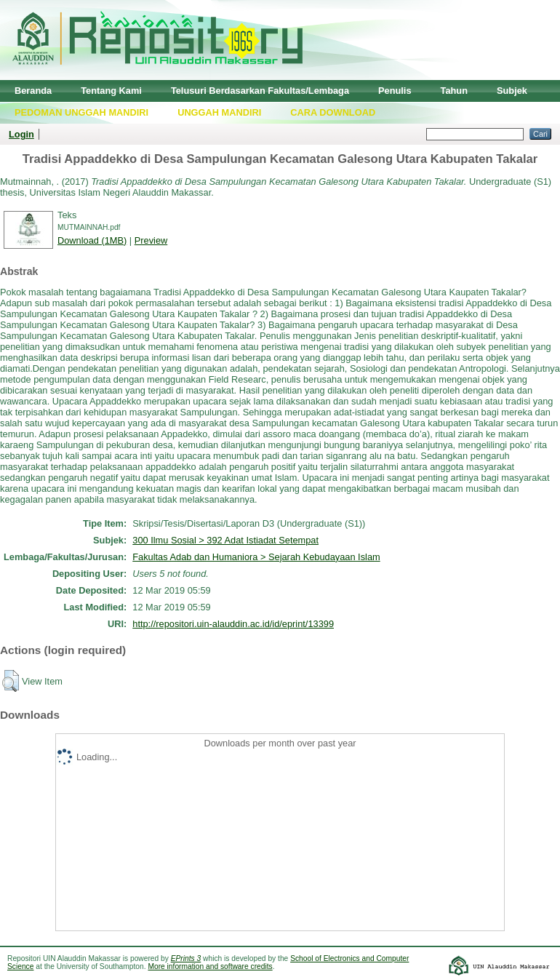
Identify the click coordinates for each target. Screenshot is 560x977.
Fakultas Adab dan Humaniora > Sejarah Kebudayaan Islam (256, 557)
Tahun (454, 91)
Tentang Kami (111, 91)
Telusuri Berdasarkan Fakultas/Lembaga (260, 91)
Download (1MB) (92, 240)
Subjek (512, 91)
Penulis (395, 91)
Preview (151, 240)
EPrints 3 (186, 958)
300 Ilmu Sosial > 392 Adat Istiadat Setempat (225, 540)
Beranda (33, 91)
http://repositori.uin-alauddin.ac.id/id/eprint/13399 (233, 624)
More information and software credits (210, 966)
